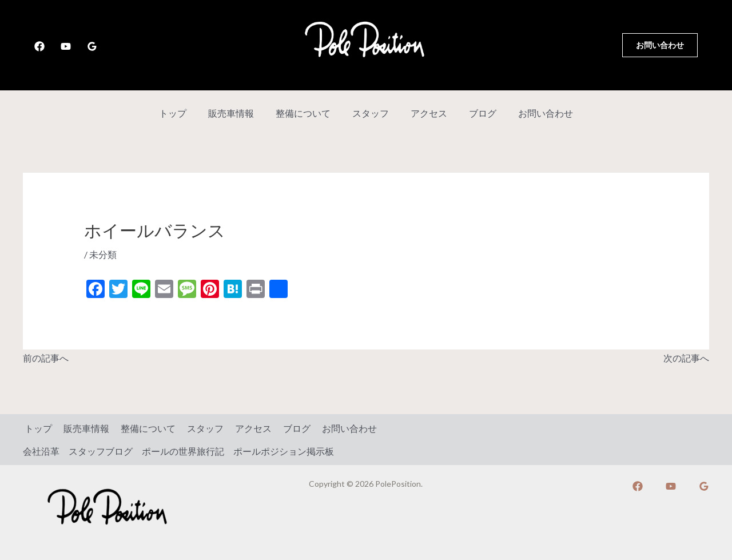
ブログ (476, 113)
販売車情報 (238, 113)
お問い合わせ (535, 113)
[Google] (92, 46)
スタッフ (371, 113)
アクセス (425, 113)
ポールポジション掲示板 (284, 450)
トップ (183, 113)
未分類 (103, 254)
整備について (307, 113)
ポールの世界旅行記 (183, 450)
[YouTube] (66, 46)
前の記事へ (46, 357)
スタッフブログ (101, 450)
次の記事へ (686, 357)
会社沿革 (41, 450)
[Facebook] (39, 46)
